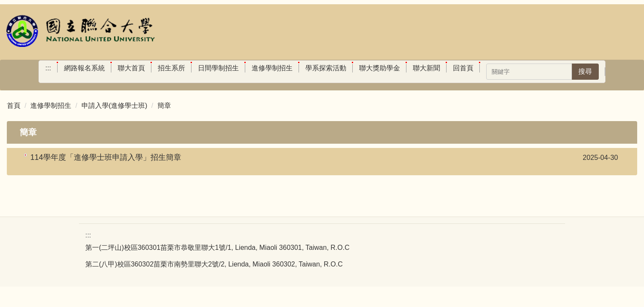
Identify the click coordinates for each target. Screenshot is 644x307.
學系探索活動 (326, 68)
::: (48, 68)
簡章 (164, 106)
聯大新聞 (426, 68)
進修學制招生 (272, 68)
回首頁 (463, 68)
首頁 (14, 106)
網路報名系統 (84, 68)
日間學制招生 (218, 68)
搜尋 (585, 71)
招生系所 (171, 68)
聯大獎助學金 (380, 68)
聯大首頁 (131, 68)
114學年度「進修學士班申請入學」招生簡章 (106, 157)
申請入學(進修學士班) (115, 106)
